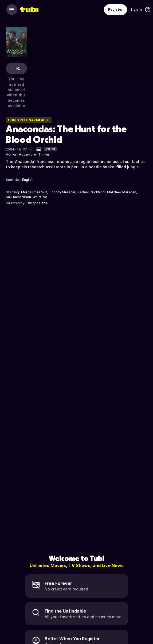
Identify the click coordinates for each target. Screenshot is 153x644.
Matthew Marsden (122, 192)
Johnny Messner (62, 192)
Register (115, 9)
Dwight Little (37, 203)
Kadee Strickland (91, 192)
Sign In (136, 9)
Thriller (44, 154)
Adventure (27, 154)
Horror (11, 154)
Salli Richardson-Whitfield (27, 197)
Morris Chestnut (34, 192)
